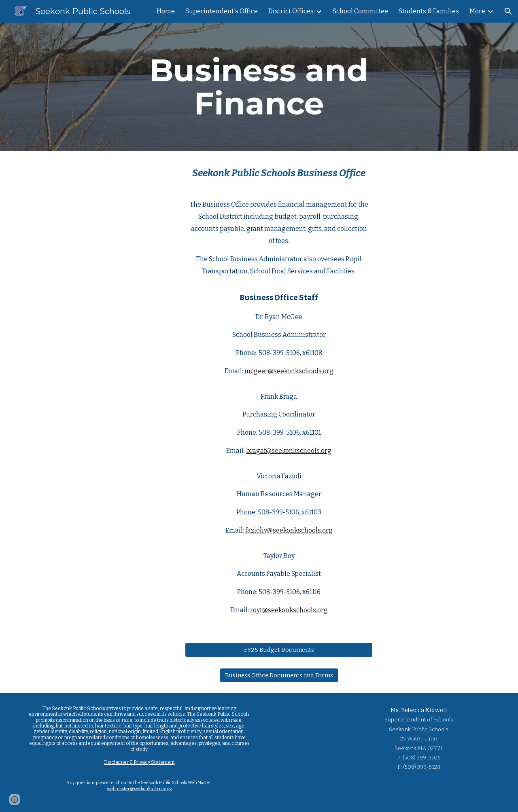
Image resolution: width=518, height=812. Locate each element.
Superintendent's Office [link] (222, 11)
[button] (508, 11)
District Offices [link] (291, 11)
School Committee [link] (360, 11)
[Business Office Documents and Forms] (279, 676)
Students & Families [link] (429, 11)
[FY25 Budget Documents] (279, 650)
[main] (259, 87)
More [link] (477, 11)
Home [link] (166, 11)
